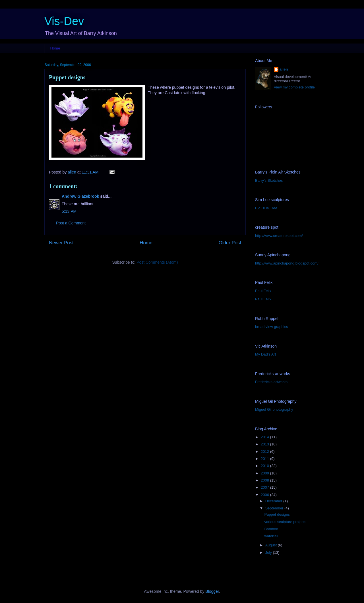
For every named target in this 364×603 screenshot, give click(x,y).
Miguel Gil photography (274, 409)
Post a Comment (71, 223)
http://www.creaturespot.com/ (279, 236)
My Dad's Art (265, 354)
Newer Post (61, 243)
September (275, 508)
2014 (265, 437)
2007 (265, 487)
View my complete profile (294, 87)
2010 (265, 466)
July (269, 553)
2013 (265, 444)
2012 (265, 452)
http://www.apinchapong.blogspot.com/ (287, 263)
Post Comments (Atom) (157, 262)
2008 (265, 480)
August (272, 545)
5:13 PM (69, 211)
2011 (265, 459)
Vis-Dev (64, 21)
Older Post (230, 243)
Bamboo (271, 529)
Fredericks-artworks (271, 382)
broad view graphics (272, 327)
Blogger (212, 591)
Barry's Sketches (269, 180)
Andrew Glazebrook (80, 196)
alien (284, 69)
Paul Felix (263, 291)
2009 (265, 473)
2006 (265, 495)
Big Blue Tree (266, 208)
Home (55, 48)
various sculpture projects (285, 522)
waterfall (271, 536)
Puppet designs (277, 514)
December (274, 501)
